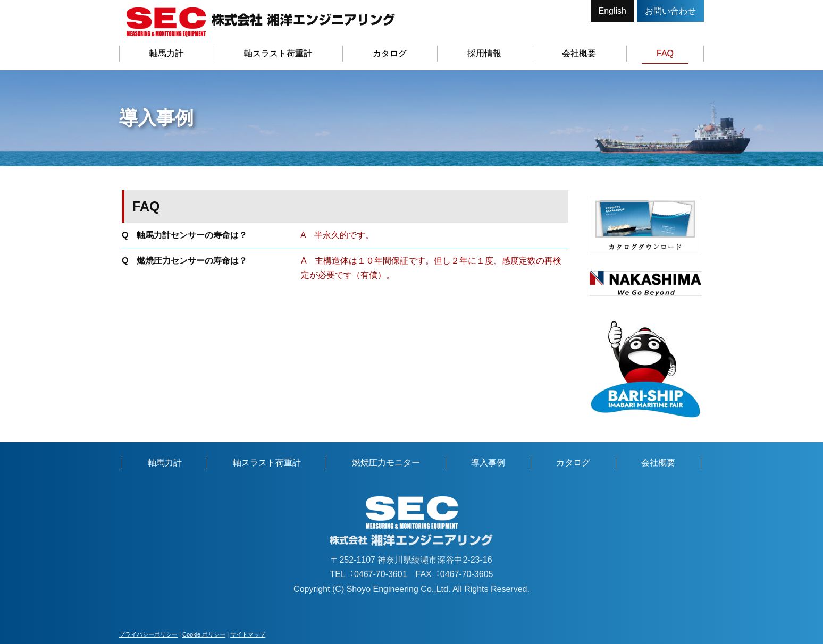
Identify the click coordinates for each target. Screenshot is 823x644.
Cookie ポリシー (204, 634)
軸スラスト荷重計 (278, 53)
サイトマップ (248, 634)
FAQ (665, 53)
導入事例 (488, 463)
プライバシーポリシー (148, 634)
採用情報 (484, 53)
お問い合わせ (670, 11)
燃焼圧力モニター (386, 463)
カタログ (390, 53)
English (612, 11)
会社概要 (579, 53)
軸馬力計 (166, 53)
